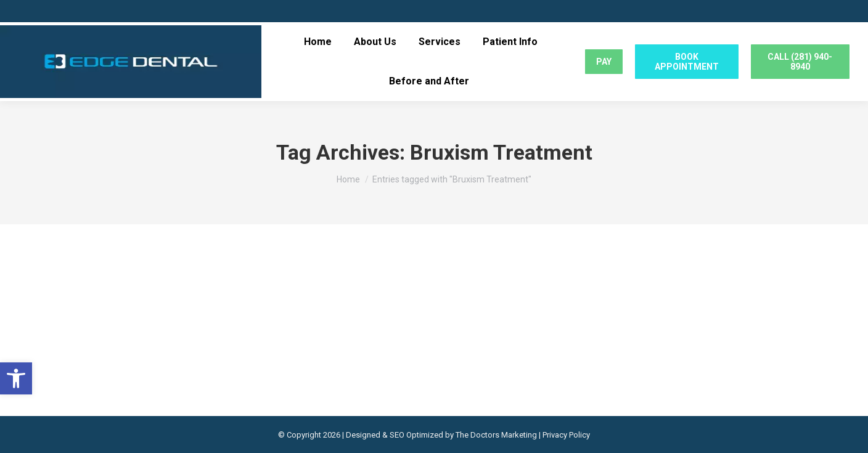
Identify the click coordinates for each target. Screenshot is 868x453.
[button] (16, 378)
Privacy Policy (566, 435)
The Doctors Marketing (496, 435)
